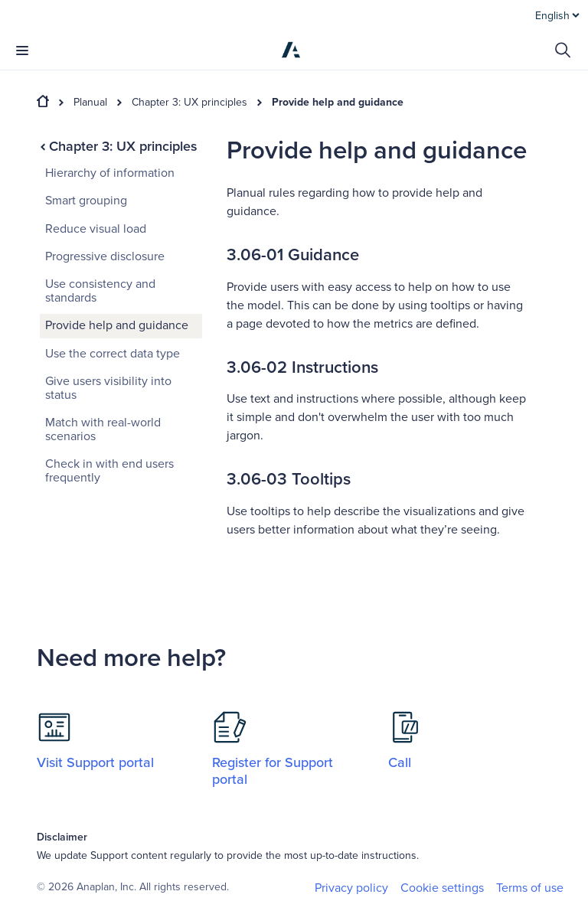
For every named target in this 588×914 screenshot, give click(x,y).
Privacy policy (351, 888)
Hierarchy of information (110, 173)
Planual (90, 103)
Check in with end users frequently (109, 471)
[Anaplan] (291, 50)
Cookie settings (442, 888)
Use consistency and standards (100, 291)
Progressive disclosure (105, 256)
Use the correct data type (113, 354)
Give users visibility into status (108, 388)
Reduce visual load (96, 229)
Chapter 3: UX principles (189, 103)
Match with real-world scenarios (103, 429)
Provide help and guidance (338, 103)
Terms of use (530, 888)
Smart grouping (86, 201)
